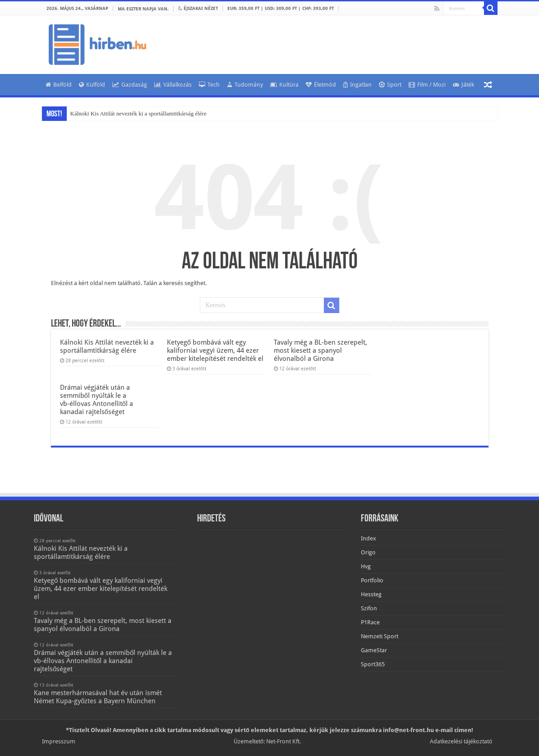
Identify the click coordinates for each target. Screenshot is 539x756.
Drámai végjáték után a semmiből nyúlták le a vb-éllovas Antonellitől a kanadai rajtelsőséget (97, 400)
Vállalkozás (173, 85)
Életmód (321, 85)
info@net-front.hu (408, 730)
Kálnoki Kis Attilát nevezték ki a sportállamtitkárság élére (138, 113)
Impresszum (59, 741)
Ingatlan (357, 85)
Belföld (59, 85)
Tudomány (245, 85)
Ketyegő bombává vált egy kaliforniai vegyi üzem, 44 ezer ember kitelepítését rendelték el (215, 350)
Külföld (92, 85)
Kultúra (284, 85)
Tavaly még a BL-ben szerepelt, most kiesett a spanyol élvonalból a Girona (320, 350)
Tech (209, 85)
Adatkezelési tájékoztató (461, 741)
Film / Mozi (427, 85)
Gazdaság (130, 85)
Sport (390, 85)
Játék (463, 85)
